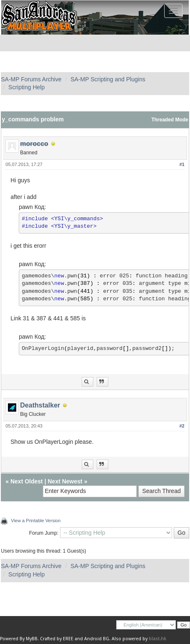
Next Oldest (27, 481)
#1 (182, 164)
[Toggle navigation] (173, 11)
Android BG (97, 639)
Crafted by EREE (57, 639)
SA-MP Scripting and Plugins (108, 79)
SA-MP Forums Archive (31, 79)
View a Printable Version (36, 521)
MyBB (32, 639)
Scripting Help (26, 87)
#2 (182, 426)
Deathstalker (40, 405)
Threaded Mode (170, 120)
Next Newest (65, 481)
